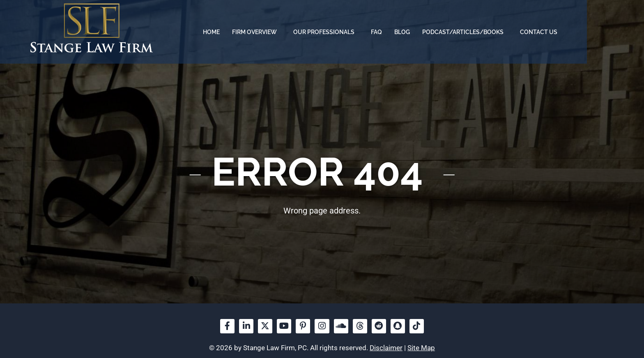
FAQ (432, 32)
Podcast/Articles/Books (521, 32)
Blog (458, 32)
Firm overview (312, 32)
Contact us (595, 32)
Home (267, 32)
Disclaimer (386, 348)
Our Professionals (382, 32)
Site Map (421, 348)
